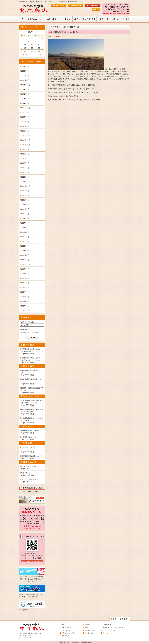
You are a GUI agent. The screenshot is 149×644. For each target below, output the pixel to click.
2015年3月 (25, 283)
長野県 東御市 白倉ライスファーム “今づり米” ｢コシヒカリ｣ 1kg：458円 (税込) (32, 360)
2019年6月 (25, 159)
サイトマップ (107, 633)
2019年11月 (26, 140)
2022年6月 (25, 66)
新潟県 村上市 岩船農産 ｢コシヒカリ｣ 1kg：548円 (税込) (33, 373)
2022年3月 (25, 80)
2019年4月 (25, 168)
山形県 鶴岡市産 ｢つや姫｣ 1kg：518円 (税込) (30, 432)
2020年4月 (25, 126)
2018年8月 (25, 195)
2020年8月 (25, 113)
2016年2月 (25, 255)
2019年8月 (25, 154)
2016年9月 (25, 241)
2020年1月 (25, 135)
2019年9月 (25, 149)
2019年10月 (26, 145)
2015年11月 (26, 264)
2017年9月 (25, 214)
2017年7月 (25, 223)
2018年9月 (25, 191)
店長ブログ (65, 636)
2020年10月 (26, 108)
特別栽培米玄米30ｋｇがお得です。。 (66, 32)
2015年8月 (25, 269)
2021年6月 (25, 99)
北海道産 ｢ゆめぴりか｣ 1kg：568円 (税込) (29, 438)
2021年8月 (25, 89)
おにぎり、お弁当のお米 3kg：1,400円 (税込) (30, 481)
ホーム (64, 625)
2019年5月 (25, 163)
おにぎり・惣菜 (90, 630)
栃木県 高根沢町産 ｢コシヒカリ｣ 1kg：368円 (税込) (32, 457)
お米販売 (88, 625)
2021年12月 (26, 85)
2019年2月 (25, 172)
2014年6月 (25, 301)
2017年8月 (25, 218)
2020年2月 (25, 131)
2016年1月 (25, 260)
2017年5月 (25, 232)
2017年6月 (25, 228)
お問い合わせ (107, 625)
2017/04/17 (58, 36)
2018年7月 (25, 200)
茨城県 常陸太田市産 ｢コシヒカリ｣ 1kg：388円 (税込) (32, 450)
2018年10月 (26, 186)
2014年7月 (25, 297)
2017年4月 (25, 237)
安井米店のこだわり (68, 627)
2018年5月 (25, 209)
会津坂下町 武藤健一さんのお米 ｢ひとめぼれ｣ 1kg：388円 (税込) (32, 420)
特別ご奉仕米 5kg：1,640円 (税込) (28, 474)
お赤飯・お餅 (89, 633)
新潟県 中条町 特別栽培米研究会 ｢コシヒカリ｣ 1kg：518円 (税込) (32, 390)
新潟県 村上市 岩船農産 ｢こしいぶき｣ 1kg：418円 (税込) (32, 381)
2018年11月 (26, 182)
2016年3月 (25, 251)
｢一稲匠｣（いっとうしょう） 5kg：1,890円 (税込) (31, 467)
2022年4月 (25, 76)
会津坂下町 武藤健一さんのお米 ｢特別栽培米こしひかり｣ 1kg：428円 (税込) (32, 403)
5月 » (39, 54)
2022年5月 (25, 71)
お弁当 (87, 627)
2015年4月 (25, 278)
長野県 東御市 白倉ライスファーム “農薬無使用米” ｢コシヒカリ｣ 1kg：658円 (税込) (32, 351)
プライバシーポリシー (110, 630)
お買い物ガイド (67, 630)
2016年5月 (25, 246)
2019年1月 (25, 177)
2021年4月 (25, 103)
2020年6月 (25, 117)
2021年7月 (25, 94)
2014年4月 (25, 310)
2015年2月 (25, 287)
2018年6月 (25, 205)
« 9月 (25, 54)
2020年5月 (25, 122)
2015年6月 (25, 274)
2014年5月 (25, 306)
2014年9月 (25, 292)
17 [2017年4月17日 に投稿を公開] (22, 48)
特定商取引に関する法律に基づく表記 (114, 627)
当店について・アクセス (69, 633)
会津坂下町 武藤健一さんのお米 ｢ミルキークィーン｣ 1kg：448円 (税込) (32, 412)
